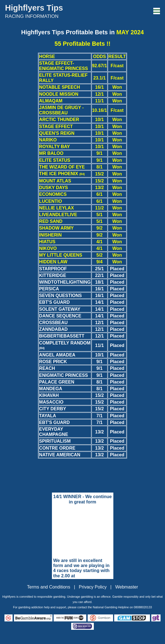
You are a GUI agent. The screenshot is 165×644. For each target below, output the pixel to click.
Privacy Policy (93, 587)
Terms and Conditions (49, 587)
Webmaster (127, 587)
